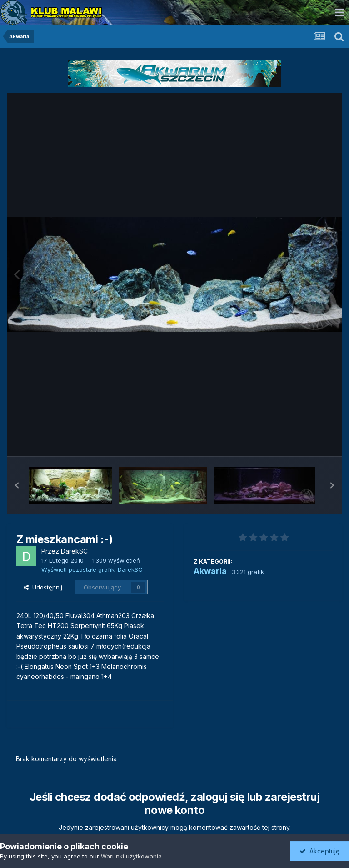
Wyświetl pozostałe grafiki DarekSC (92, 569)
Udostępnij (43, 587)
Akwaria (210, 571)
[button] (17, 485)
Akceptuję (319, 851)
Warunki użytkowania (131, 856)
